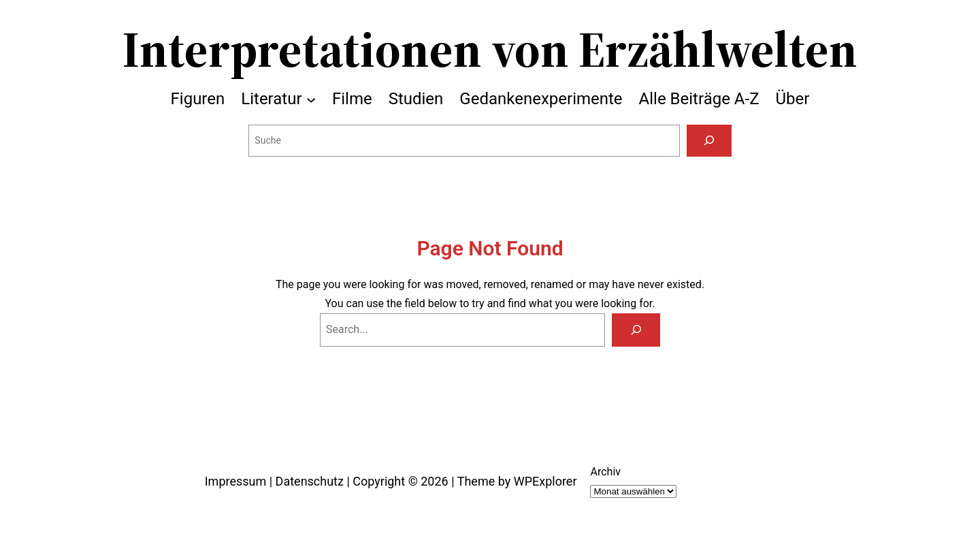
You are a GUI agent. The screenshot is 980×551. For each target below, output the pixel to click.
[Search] (636, 330)
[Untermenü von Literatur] (311, 99)
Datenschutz (310, 481)
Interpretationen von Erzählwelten (490, 49)
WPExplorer (545, 481)
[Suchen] (709, 141)
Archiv (605, 472)
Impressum (236, 481)
